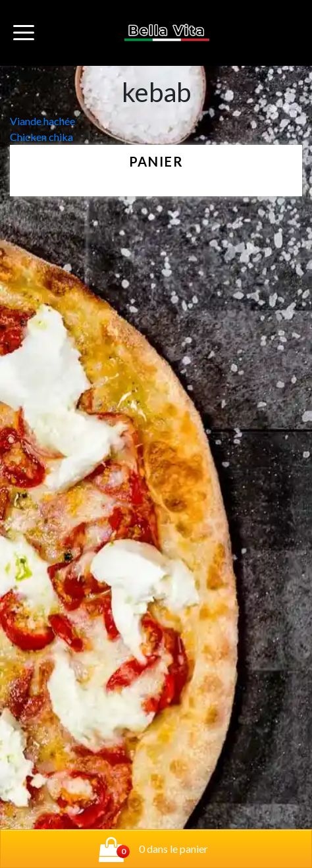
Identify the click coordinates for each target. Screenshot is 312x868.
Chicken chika (41, 137)
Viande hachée (42, 121)
